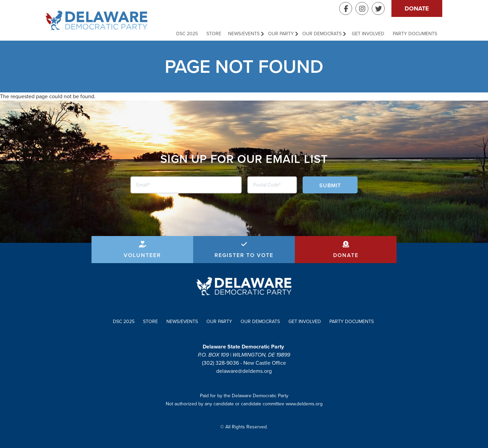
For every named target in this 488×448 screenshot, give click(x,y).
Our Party (281, 34)
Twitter (378, 8)
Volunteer (142, 255)
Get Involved (368, 34)
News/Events (244, 34)
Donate (417, 8)
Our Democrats (322, 34)
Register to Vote (244, 255)
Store (214, 34)
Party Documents (415, 34)
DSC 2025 (187, 34)
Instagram (362, 8)
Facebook (346, 8)
